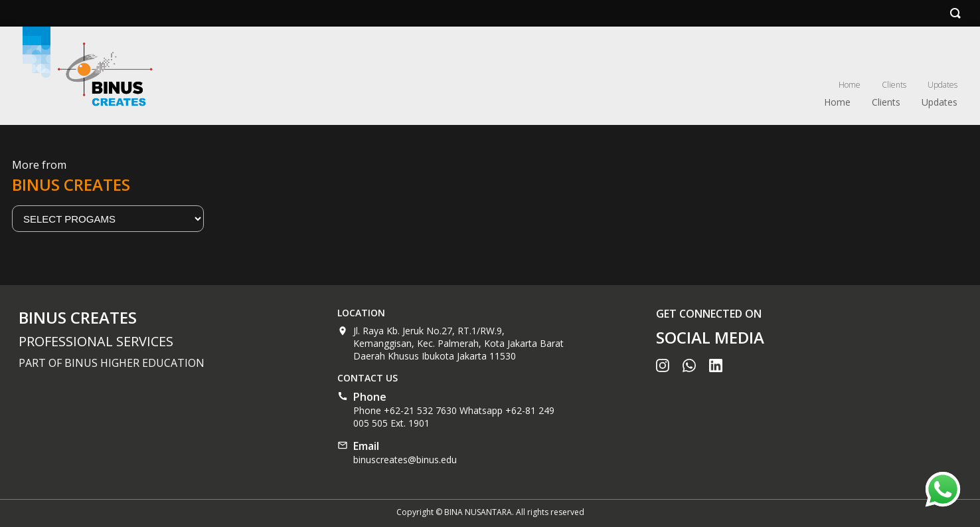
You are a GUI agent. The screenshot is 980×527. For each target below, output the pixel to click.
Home (850, 85)
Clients (894, 85)
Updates (942, 85)
